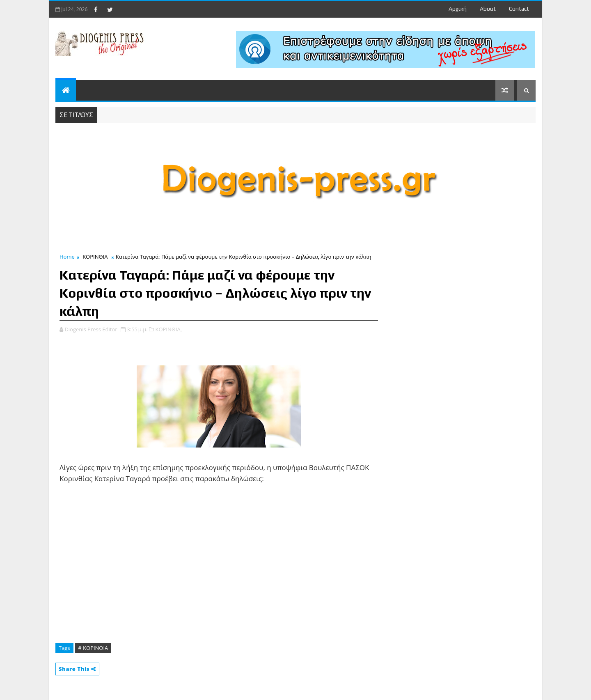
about (488, 9)
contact (519, 9)
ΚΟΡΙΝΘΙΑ (95, 257)
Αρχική (458, 9)
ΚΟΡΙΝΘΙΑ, (168, 329)
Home (67, 257)
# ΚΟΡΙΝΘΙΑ (93, 648)
